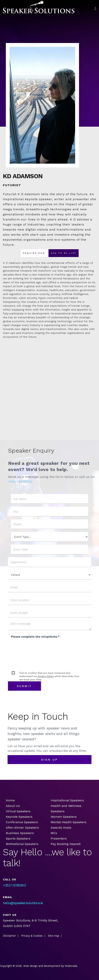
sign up (49, 760)
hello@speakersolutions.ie (23, 903)
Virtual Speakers (18, 811)
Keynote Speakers (19, 817)
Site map (54, 936)
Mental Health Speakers (69, 822)
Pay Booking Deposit (66, 844)
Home (10, 800)
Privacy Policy (45, 676)
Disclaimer (9, 936)
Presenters (59, 838)
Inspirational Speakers (67, 800)
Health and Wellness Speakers (66, 808)
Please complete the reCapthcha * (35, 637)
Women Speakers (64, 817)
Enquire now (34, 253)
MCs (54, 833)
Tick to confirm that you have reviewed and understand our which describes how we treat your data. (49, 676)
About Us (13, 806)
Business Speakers (20, 833)
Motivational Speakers (22, 844)
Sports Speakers (18, 838)
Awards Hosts (61, 828)
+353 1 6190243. (20, 481)
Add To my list (64, 253)
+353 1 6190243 (14, 885)
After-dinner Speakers (22, 828)
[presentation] (40, 648)
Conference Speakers (22, 822)
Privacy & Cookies (32, 936)
